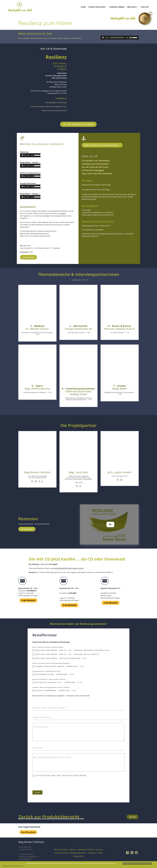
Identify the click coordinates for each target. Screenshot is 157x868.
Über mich (132, 7)
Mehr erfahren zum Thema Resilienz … (102, 145)
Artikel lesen (27, 529)
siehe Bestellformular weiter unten (69, 568)
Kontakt (145, 7)
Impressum (92, 853)
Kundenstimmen (117, 7)
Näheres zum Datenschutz (13, 866)
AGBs (100, 853)
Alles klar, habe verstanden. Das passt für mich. (137, 863)
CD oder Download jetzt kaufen (78, 124)
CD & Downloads (61, 850)
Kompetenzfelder (97, 7)
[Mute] (130, 38)
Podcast (72, 850)
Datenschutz (79, 856)
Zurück (133, 817)
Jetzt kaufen (28, 257)
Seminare (99, 850)
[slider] (117, 38)
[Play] (103, 38)
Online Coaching (61, 853)
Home (83, 7)
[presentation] (48, 783)
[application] (120, 38)
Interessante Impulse (85, 850)
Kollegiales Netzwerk (78, 853)
